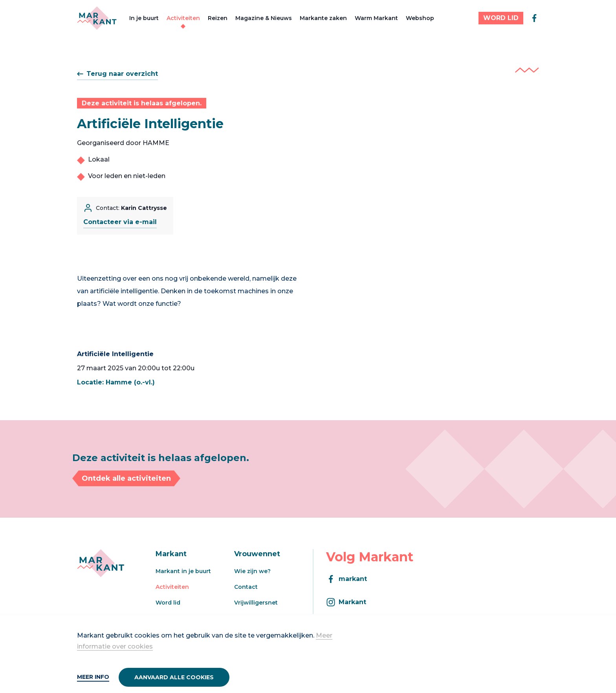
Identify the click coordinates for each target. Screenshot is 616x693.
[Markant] (97, 18)
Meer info (93, 677)
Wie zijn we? (252, 571)
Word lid (168, 603)
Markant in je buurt (183, 571)
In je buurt (144, 18)
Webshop (420, 18)
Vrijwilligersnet (256, 603)
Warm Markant (376, 18)
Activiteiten (183, 18)
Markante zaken (323, 18)
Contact (246, 587)
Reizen (218, 18)
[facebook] (534, 18)
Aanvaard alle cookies (174, 677)
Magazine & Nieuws (264, 18)
